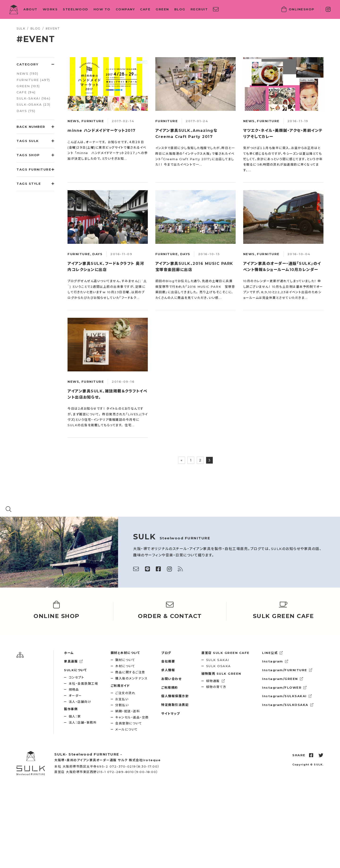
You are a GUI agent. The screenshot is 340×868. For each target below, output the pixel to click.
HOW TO (102, 9)
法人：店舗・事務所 (83, 722)
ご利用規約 (170, 688)
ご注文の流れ (125, 693)
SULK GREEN (221, 674)
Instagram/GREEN (283, 679)
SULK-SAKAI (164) (33, 98)
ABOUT (30, 9)
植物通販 (216, 681)
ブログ (166, 653)
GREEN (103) (28, 86)
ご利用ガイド (120, 686)
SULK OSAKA (219, 666)
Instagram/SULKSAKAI (287, 696)
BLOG (180, 9)
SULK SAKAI (218, 660)
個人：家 (75, 716)
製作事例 (71, 709)
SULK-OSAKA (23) (34, 104)
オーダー (75, 696)
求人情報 (168, 670)
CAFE (145, 9)
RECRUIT (199, 9)
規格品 (74, 689)
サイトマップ (171, 713)
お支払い (122, 699)
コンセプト (76, 677)
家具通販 (74, 661)
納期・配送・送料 (127, 711)
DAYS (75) (26, 111)
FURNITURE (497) (33, 80)
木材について (125, 666)
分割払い (122, 705)
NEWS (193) (27, 73)
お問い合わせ (171, 679)
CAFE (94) (26, 92)
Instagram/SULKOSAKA (288, 705)
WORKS (50, 9)
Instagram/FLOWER (285, 688)
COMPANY (125, 9)
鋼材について (125, 660)
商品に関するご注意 (130, 672)
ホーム (69, 653)
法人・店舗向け (80, 702)
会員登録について (129, 723)
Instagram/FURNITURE (287, 670)
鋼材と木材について (125, 653)
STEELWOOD (76, 9)
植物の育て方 (216, 687)
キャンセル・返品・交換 (132, 717)
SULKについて (75, 670)
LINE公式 (273, 653)
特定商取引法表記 (175, 705)
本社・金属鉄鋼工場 (83, 683)
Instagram (275, 661)
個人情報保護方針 (175, 696)
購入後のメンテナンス (131, 678)
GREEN (162, 9)
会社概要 (168, 661)
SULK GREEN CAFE (225, 653)
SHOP (298, 9)
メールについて (127, 729)
